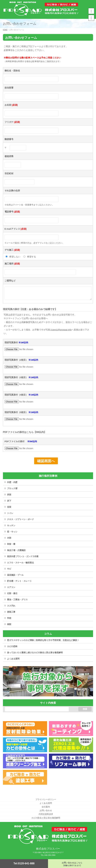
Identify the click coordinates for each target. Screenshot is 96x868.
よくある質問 (13, 661)
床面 (9, 497)
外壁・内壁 (12, 484)
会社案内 (46, 807)
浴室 (9, 509)
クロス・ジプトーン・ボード (20, 522)
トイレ (10, 515)
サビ (9, 571)
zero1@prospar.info (62, 332)
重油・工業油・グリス (17, 602)
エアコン (11, 589)
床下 (9, 503)
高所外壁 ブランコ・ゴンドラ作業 (23, 559)
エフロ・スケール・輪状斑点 (20, 565)
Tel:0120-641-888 (24, 863)
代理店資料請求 (46, 814)
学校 (9, 620)
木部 (9, 540)
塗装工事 (11, 614)
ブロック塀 (12, 491)
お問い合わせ (46, 811)
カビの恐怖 (12, 649)
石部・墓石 (12, 596)
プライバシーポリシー (46, 800)
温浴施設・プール (15, 577)
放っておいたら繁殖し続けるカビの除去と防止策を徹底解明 (35, 655)
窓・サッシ (12, 534)
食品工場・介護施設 (16, 552)
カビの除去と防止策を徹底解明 (46, 818)
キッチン (11, 528)
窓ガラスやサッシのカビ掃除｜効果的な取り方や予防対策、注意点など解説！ (43, 642)
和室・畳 (11, 546)
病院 (9, 626)
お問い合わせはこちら (72, 864)
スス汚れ (11, 608)
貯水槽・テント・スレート (19, 583)
